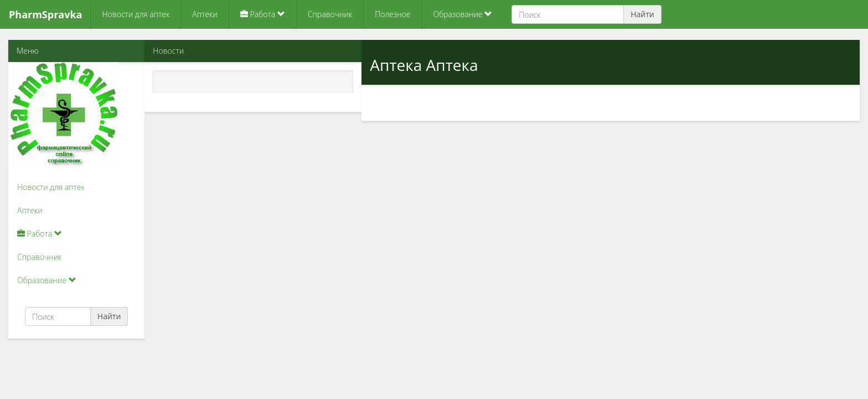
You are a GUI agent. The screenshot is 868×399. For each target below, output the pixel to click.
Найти (642, 14)
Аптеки (205, 14)
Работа (263, 14)
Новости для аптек (136, 14)
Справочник (330, 14)
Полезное (392, 14)
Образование (463, 14)
